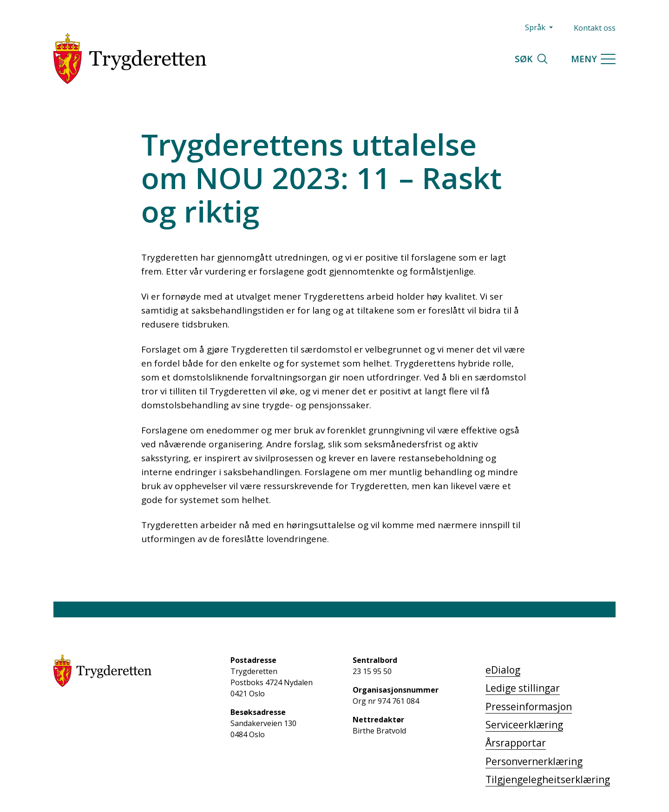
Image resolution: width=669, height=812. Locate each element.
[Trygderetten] (130, 59)
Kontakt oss (595, 28)
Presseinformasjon (529, 707)
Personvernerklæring (534, 761)
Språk (536, 27)
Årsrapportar (516, 743)
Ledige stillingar (523, 688)
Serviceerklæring (524, 725)
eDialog (503, 670)
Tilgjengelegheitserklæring (548, 779)
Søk (532, 59)
